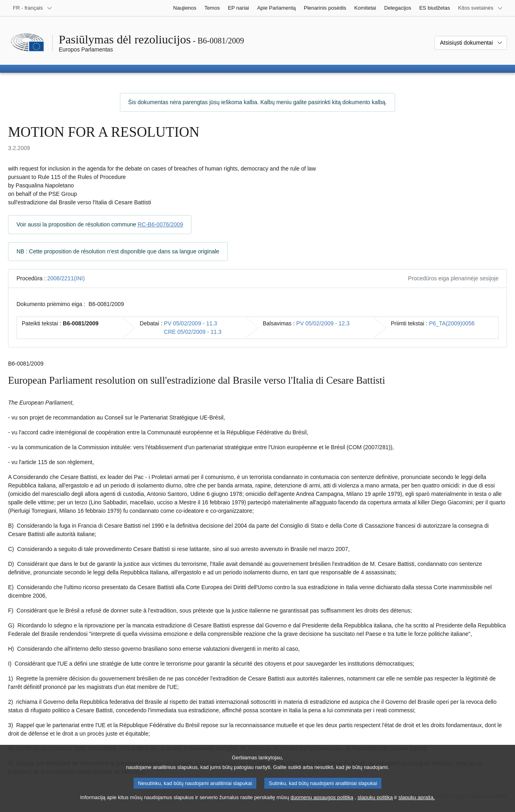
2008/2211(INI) (66, 278)
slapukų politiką (375, 802)
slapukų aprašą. (416, 802)
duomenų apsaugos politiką (322, 802)
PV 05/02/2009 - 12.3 (323, 323)
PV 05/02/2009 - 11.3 (190, 323)
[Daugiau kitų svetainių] (481, 8)
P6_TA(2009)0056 (452, 323)
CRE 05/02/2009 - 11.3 (193, 332)
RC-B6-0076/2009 (160, 224)
